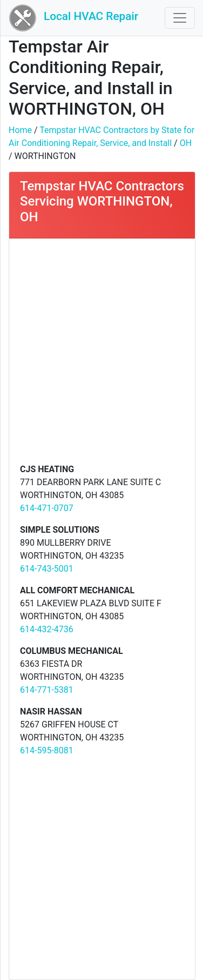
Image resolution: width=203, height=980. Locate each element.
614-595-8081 (47, 750)
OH (186, 143)
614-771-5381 (47, 690)
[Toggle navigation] (180, 18)
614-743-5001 (47, 569)
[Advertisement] (101, 356)
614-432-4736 (47, 629)
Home (20, 130)
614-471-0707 (47, 508)
